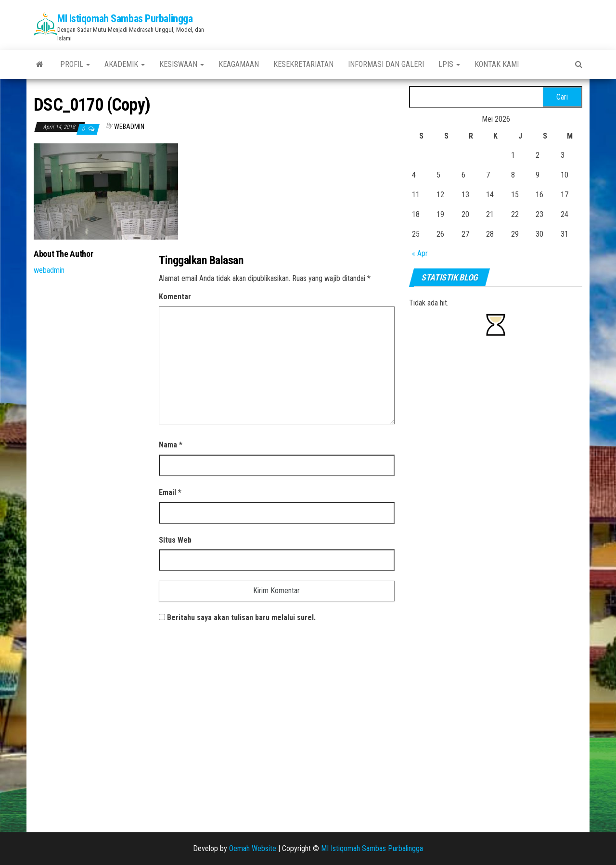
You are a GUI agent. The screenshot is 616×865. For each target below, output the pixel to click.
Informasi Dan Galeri (386, 64)
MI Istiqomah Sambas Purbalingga (125, 19)
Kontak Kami (497, 64)
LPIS (449, 64)
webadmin (129, 127)
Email (170, 492)
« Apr (420, 253)
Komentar (175, 297)
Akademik (125, 64)
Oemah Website (253, 848)
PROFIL (75, 64)
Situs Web (175, 540)
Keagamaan (239, 64)
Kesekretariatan (303, 64)
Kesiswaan (182, 64)
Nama (171, 445)
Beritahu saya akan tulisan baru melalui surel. (241, 617)
